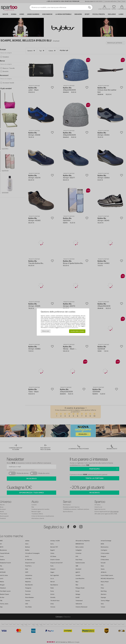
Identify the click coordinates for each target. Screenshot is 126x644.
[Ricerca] (89, 7)
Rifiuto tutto (46, 331)
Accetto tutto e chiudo (77, 331)
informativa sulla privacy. (71, 328)
